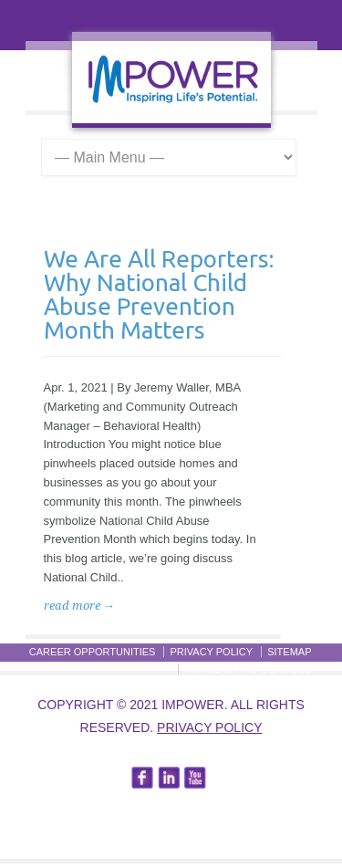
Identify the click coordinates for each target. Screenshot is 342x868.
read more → (79, 606)
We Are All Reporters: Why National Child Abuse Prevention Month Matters (159, 294)
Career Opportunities (93, 652)
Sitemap (289, 652)
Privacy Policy (211, 652)
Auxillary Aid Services (248, 669)
